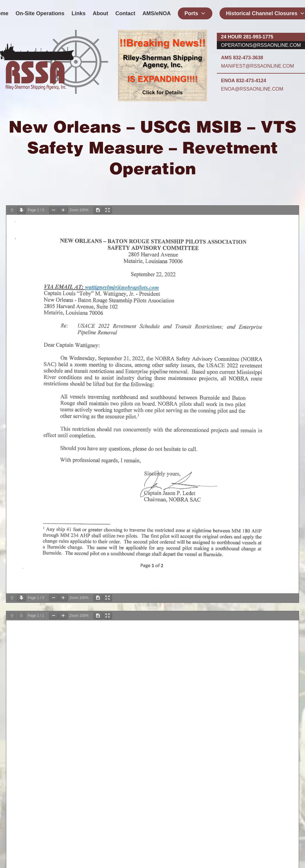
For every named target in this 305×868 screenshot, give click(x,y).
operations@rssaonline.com (261, 45)
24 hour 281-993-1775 (247, 37)
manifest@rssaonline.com (257, 66)
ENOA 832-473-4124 (243, 80)
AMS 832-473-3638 (242, 58)
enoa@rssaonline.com (252, 89)
